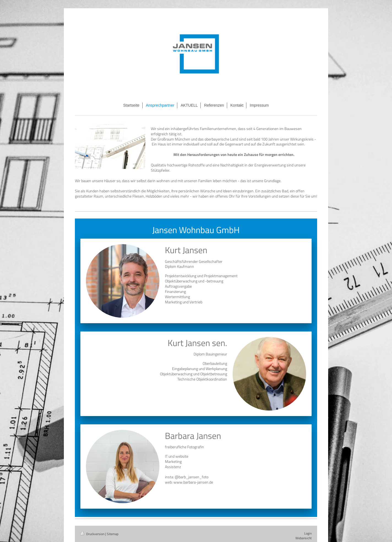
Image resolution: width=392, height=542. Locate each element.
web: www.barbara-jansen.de (189, 482)
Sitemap (113, 534)
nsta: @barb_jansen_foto (187, 477)
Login (308, 533)
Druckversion (93, 534)
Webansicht (303, 538)
